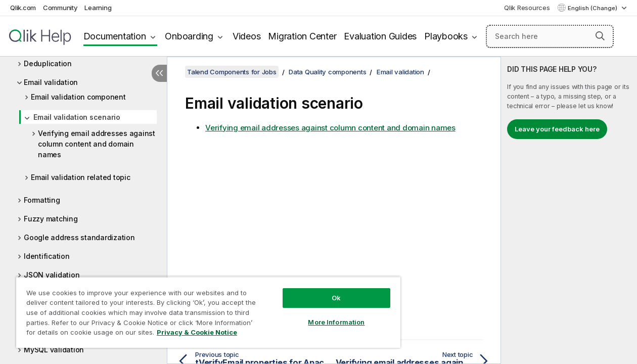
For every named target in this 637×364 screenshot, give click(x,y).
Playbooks (446, 36)
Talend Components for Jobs (232, 72)
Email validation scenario (77, 117)
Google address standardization (79, 237)
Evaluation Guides (380, 36)
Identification (47, 256)
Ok (324, 290)
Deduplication (48, 63)
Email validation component (78, 97)
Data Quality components (327, 72)
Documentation (115, 36)
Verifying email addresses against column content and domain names (97, 144)
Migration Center (302, 36)
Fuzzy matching (51, 219)
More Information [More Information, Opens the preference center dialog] (324, 314)
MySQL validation (54, 350)
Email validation (51, 82)
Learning (98, 8)
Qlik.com (23, 8)
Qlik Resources (527, 8)
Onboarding (189, 36)
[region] (201, 308)
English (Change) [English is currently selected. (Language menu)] (593, 8)
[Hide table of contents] (159, 73)
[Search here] (550, 36)
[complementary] (569, 210)
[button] (600, 36)
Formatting (42, 200)
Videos (247, 36)
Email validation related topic (81, 177)
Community (60, 8)
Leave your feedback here (557, 129)
